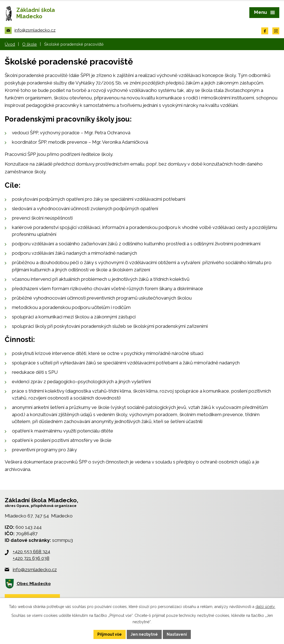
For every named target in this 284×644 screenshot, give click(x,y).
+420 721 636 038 (31, 558)
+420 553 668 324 (31, 552)
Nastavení (177, 634)
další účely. (265, 607)
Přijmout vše (110, 634)
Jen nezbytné (144, 634)
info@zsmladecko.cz (35, 570)
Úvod (10, 44)
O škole (30, 44)
